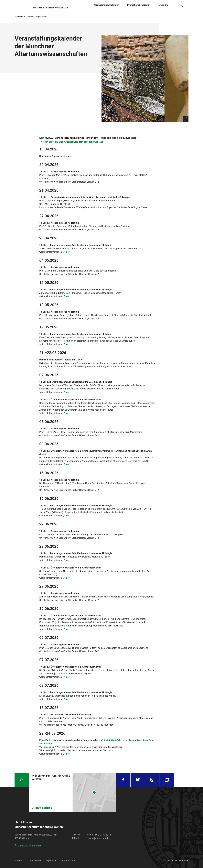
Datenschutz (34, 861)
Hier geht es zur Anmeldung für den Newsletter (73, 142)
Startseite (19, 17)
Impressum (51, 861)
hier (68, 252)
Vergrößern (186, 119)
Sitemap (19, 861)
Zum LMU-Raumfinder (29, 846)
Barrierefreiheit (70, 861)
